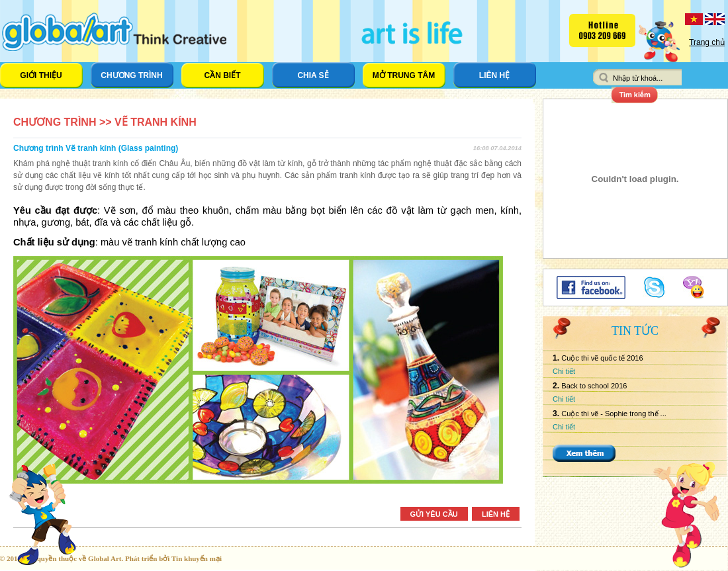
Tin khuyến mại (197, 558)
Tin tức (635, 331)
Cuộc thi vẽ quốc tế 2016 (602, 358)
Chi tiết (564, 371)
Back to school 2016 (594, 386)
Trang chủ (707, 42)
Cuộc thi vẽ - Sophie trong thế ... (614, 414)
